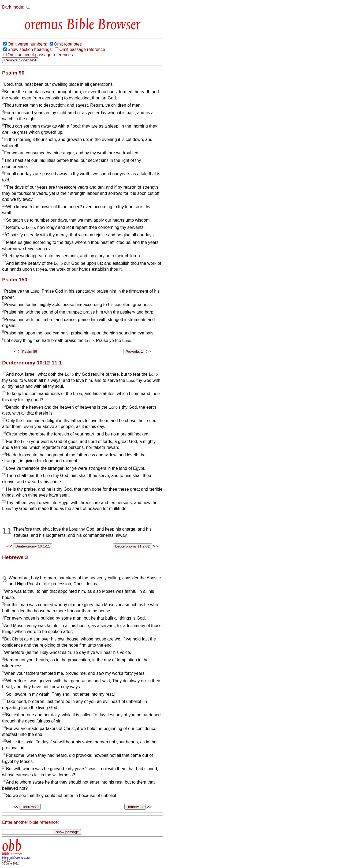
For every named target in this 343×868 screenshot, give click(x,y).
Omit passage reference (82, 49)
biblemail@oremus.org (16, 858)
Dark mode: (13, 7)
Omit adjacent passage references (40, 55)
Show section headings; (30, 49)
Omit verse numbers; (27, 44)
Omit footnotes (68, 44)
